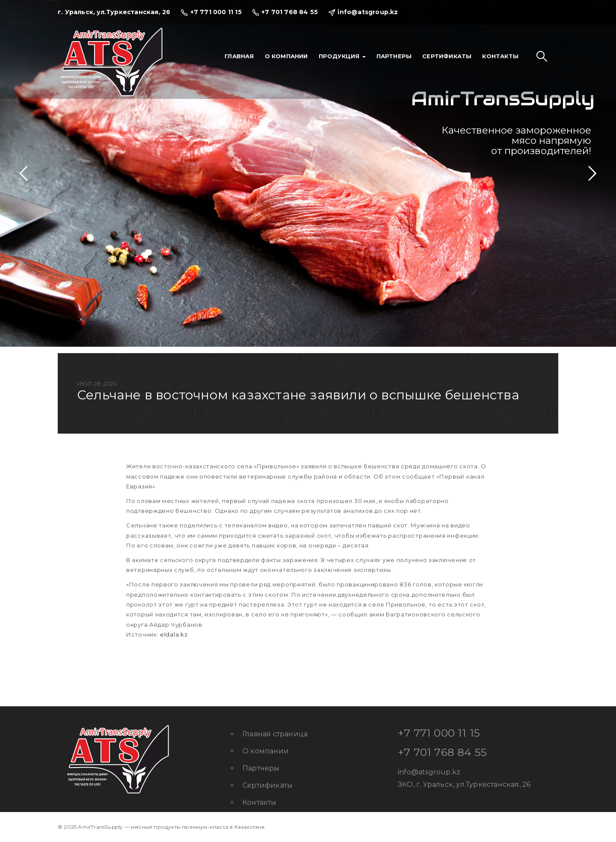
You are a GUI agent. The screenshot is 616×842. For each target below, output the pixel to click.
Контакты (500, 56)
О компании (286, 56)
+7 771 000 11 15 (439, 733)
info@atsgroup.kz (429, 772)
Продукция (342, 56)
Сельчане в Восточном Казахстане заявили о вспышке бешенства (298, 395)
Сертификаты (447, 56)
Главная (239, 56)
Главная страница (275, 734)
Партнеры (394, 56)
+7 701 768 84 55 (442, 752)
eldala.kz (174, 634)
